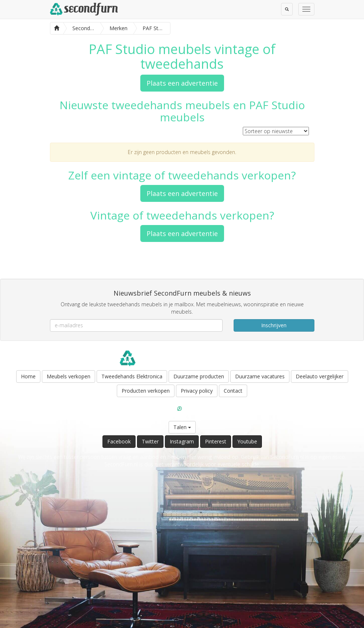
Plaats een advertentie (182, 83)
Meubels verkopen (69, 376)
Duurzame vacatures (260, 376)
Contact (233, 391)
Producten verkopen (146, 391)
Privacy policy (197, 391)
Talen (182, 427)
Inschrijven (274, 325)
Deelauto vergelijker (320, 376)
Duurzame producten (199, 376)
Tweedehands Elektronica (132, 376)
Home (28, 376)
